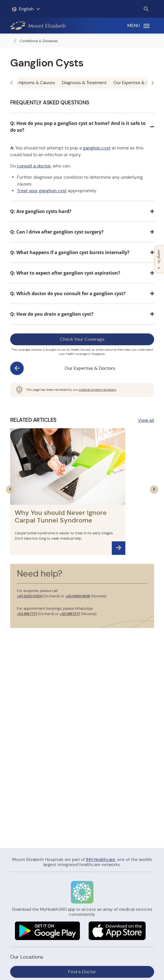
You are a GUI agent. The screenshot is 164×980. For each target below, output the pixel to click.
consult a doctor (34, 166)
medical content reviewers (97, 390)
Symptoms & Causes (34, 83)
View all (146, 420)
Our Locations (27, 957)
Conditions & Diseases (39, 41)
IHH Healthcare (101, 859)
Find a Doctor (82, 972)
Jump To (159, 259)
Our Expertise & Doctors (90, 368)
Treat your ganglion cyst (42, 191)
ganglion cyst (97, 148)
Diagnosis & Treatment (84, 83)
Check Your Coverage (82, 339)
